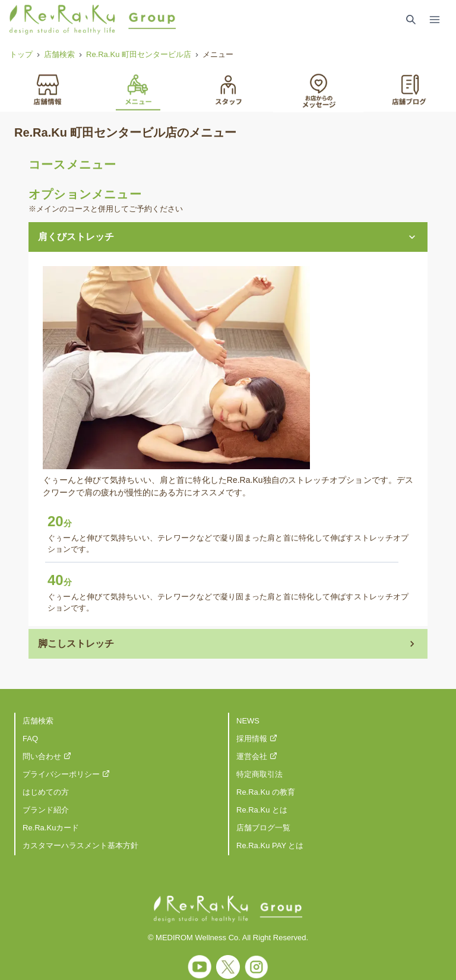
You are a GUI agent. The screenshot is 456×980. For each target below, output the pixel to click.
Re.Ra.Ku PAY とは (270, 845)
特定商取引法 (259, 774)
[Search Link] (411, 20)
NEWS (248, 721)
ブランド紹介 (46, 810)
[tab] (47, 88)
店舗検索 (59, 54)
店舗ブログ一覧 (263, 828)
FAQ (30, 739)
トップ (21, 54)
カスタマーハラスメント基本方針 (80, 845)
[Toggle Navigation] (435, 20)
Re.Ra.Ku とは (262, 810)
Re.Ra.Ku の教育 (266, 792)
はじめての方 (46, 792)
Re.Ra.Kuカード (51, 828)
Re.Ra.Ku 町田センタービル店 (139, 54)
